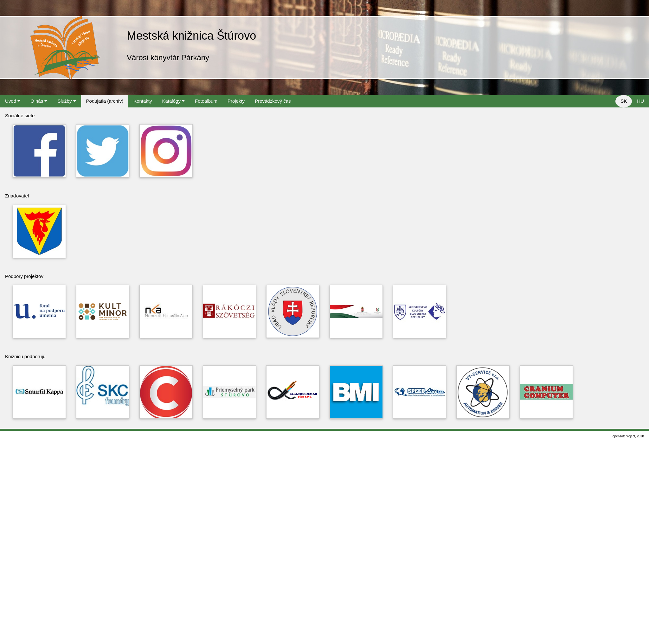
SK (624, 101)
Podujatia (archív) (105, 101)
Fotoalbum (206, 101)
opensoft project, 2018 (628, 436)
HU (640, 101)
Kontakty (143, 101)
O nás (39, 101)
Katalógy (174, 101)
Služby (67, 101)
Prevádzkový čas (273, 101)
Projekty (236, 101)
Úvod (13, 101)
